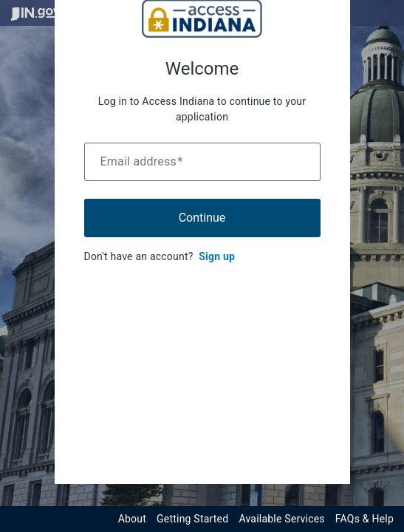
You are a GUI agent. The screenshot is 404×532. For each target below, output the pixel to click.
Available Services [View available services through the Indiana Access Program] (281, 519)
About (132, 519)
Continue (202, 218)
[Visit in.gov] (35, 13)
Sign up (217, 256)
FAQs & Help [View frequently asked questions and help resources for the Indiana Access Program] (364, 519)
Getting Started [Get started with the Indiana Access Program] (192, 519)
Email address (142, 161)
